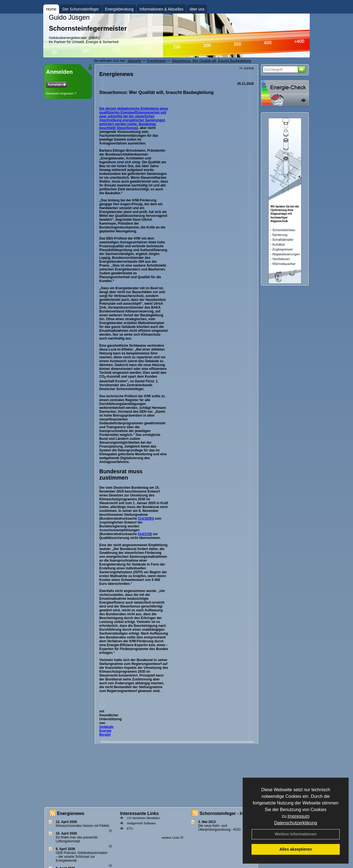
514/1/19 (144, 534)
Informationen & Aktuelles (161, 9)
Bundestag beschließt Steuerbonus (128, 126)
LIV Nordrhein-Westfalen (143, 818)
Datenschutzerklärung (296, 823)
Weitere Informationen (296, 834)
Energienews (71, 813)
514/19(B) (145, 519)
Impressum (299, 816)
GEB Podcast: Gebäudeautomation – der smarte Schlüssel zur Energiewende (81, 857)
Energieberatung (119, 9)
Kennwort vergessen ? (61, 93)
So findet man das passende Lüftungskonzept (77, 839)
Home (51, 9)
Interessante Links (139, 813)
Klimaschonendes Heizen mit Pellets (82, 826)
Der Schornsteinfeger (81, 9)
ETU (130, 828)
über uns (197, 9)
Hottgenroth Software (141, 823)
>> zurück (246, 68)
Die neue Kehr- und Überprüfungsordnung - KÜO (219, 828)
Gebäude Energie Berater (106, 731)
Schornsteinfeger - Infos (225, 813)
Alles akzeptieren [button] (296, 849)
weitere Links (172, 838)
